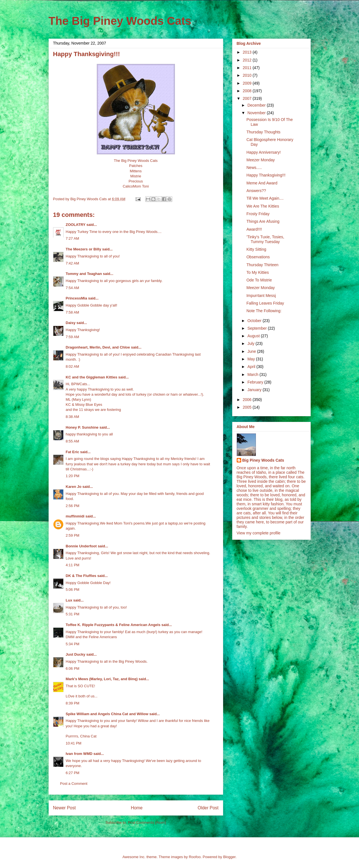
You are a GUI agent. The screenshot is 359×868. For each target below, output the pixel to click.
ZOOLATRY (76, 225)
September (258, 328)
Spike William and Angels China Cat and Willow (107, 714)
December (257, 105)
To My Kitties (257, 272)
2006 (248, 400)
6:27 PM (73, 773)
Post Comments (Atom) (147, 822)
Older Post (208, 808)
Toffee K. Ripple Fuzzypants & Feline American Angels (113, 625)
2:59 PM (73, 535)
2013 (248, 52)
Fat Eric (73, 452)
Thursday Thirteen (262, 265)
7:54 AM (73, 288)
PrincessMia (77, 298)
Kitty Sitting (256, 249)
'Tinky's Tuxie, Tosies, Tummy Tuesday (265, 239)
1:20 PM (73, 476)
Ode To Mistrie (259, 280)
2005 (248, 407)
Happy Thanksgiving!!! (266, 175)
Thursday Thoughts (263, 132)
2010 (248, 75)
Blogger (229, 857)
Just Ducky (76, 654)
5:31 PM (73, 614)
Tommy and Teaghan (84, 274)
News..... (254, 168)
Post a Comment (74, 784)
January (255, 390)
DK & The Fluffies (81, 576)
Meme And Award (262, 183)
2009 (248, 83)
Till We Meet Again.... (265, 198)
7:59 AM (73, 337)
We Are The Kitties (263, 206)
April (252, 367)
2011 (248, 68)
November (257, 113)
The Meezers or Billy (84, 249)
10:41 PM (74, 743)
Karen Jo (74, 487)
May (252, 359)
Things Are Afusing (263, 221)
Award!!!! (254, 229)
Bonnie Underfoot (81, 546)
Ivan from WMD (79, 754)
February (256, 382)
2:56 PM (73, 506)
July (252, 343)
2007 (248, 98)
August (254, 336)
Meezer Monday (260, 160)
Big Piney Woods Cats (263, 460)
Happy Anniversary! (263, 152)
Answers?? (256, 191)
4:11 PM (73, 565)
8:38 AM (73, 417)
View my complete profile (259, 533)
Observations (258, 257)
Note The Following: (264, 311)
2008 (248, 91)
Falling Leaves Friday (265, 303)
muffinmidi (75, 516)
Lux (69, 600)
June (252, 351)
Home (137, 808)
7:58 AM (73, 312)
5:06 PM (73, 590)
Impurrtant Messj (261, 296)
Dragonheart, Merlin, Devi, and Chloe (98, 347)
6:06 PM (73, 668)
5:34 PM (73, 644)
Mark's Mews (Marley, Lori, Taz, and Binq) (102, 679)
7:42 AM (73, 263)
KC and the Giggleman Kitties (92, 377)
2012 (248, 60)
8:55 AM (73, 441)
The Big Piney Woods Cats (120, 21)
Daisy (71, 323)
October (255, 321)
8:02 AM (73, 366)
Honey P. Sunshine (82, 427)
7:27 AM (73, 238)
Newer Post (65, 808)
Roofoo (195, 857)
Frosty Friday (258, 214)
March (254, 374)
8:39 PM (73, 703)
